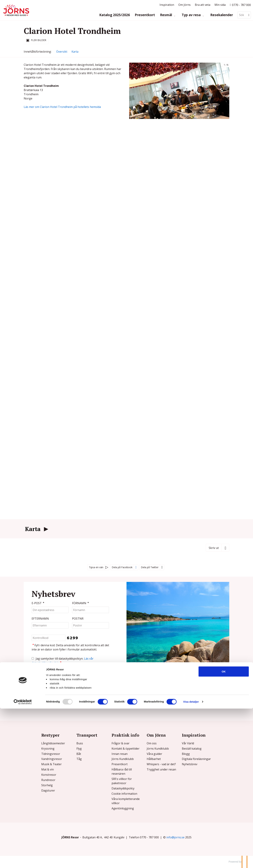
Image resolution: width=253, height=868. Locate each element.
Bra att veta (203, 5)
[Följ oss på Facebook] (200, 704)
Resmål (166, 15)
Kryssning (48, 749)
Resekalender (222, 15)
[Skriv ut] (218, 548)
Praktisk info (125, 735)
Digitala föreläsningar (196, 759)
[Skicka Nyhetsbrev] (39, 674)
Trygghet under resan (161, 769)
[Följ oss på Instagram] (203, 704)
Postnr (78, 619)
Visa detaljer (191, 861)
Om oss (152, 743)
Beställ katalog (192, 749)
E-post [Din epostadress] (38, 603)
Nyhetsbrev (190, 764)
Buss (80, 743)
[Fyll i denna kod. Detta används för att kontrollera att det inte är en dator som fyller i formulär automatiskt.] (48, 638)
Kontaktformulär (46, 702)
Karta (33, 529)
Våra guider (154, 754)
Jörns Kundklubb (123, 759)
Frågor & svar (121, 743)
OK (224, 831)
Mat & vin (48, 769)
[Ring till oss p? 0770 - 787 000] (240, 5)
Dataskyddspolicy (123, 788)
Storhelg (47, 785)
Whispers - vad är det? (161, 764)
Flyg (79, 749)
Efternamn (40, 619)
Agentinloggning (123, 808)
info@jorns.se (164, 696)
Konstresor (49, 775)
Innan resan (120, 754)
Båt (79, 754)
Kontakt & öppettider (126, 749)
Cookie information (124, 794)
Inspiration (167, 5)
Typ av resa (192, 15)
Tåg (79, 759)
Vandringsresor (52, 759)
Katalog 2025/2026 (115, 15)
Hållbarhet (154, 759)
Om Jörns (184, 5)
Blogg (186, 754)
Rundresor (48, 780)
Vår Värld (188, 743)
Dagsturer (48, 790)
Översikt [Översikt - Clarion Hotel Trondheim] (62, 52)
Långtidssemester (53, 743)
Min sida (220, 5)
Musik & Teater (51, 764)
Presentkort (145, 15)
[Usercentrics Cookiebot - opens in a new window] (23, 861)
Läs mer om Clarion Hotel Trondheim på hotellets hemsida (62, 107)
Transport (87, 735)
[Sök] (242, 15)
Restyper (50, 735)
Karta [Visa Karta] (75, 52)
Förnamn (81, 603)
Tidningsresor (51, 754)
